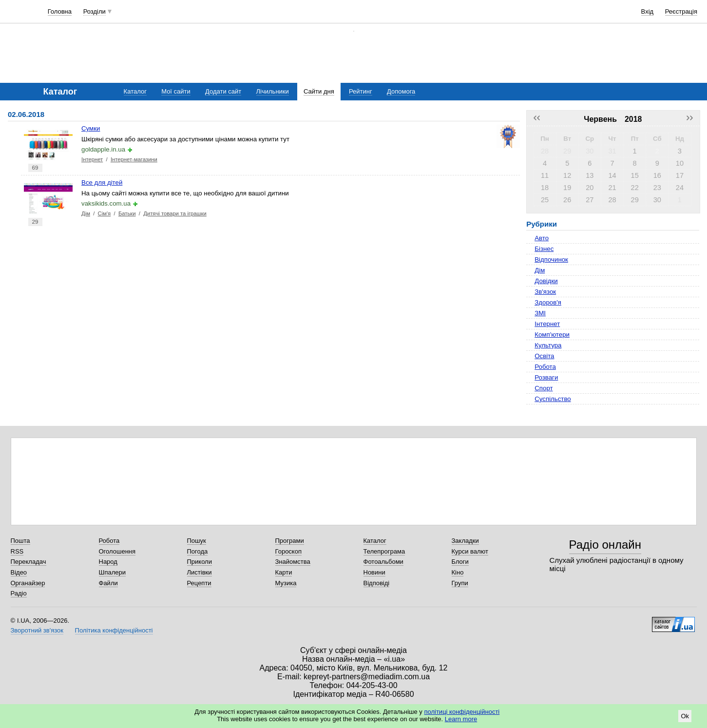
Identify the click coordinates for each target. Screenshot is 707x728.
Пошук (197, 541)
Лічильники (273, 91)
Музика (286, 583)
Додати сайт (223, 91)
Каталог (135, 91)
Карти (284, 572)
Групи (460, 583)
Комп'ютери (552, 335)
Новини (374, 572)
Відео (19, 572)
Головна (60, 11)
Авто (542, 238)
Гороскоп (288, 551)
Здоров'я (548, 302)
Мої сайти (176, 91)
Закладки (465, 541)
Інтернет (92, 159)
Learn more (461, 719)
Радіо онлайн (605, 545)
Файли (108, 583)
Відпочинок (551, 259)
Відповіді (377, 583)
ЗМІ (540, 313)
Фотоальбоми (383, 562)
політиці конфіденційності (462, 712)
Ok (685, 716)
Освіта (544, 356)
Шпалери (113, 572)
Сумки (91, 128)
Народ (108, 562)
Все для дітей (102, 182)
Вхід (648, 11)
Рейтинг (361, 91)
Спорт (544, 388)
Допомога (401, 91)
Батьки (127, 213)
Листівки (200, 572)
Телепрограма (384, 551)
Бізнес (544, 249)
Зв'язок (545, 292)
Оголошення (117, 551)
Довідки (546, 281)
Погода (198, 551)
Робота (545, 367)
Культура (548, 345)
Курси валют (470, 551)
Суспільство (553, 399)
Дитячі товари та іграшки (175, 213)
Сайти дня (319, 91)
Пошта (20, 541)
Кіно (458, 572)
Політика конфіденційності (114, 630)
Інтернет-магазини (134, 159)
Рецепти (199, 583)
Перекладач (29, 562)
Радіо (19, 593)
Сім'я (105, 213)
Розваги (546, 377)
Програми (290, 541)
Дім (86, 213)
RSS (17, 551)
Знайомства (293, 562)
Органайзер (28, 583)
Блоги (460, 562)
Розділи (95, 11)
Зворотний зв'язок (37, 630)
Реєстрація (681, 11)
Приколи (200, 562)
